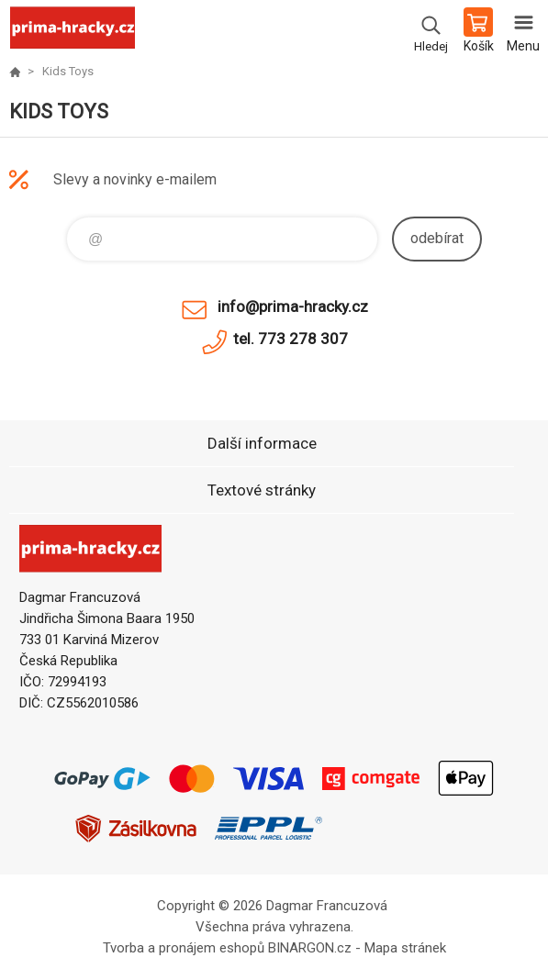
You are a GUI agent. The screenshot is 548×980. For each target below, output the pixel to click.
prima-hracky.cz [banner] (72, 32)
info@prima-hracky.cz (293, 306)
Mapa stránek (405, 948)
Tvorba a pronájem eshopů (184, 948)
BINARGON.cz (310, 948)
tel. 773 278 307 (291, 339)
